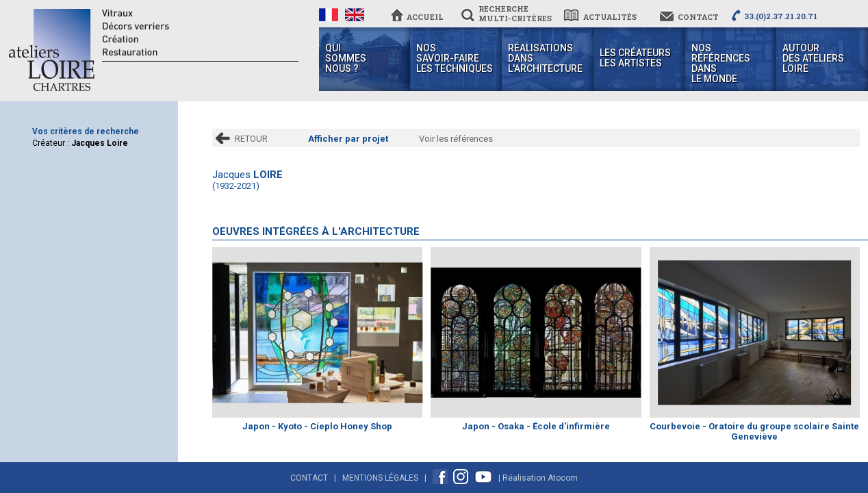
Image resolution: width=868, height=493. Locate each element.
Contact (309, 478)
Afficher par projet (348, 139)
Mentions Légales (380, 478)
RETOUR (251, 139)
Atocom (563, 478)
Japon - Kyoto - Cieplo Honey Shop (317, 426)
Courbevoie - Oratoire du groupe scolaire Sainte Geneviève (754, 431)
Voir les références (456, 139)
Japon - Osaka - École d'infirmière (536, 426)
